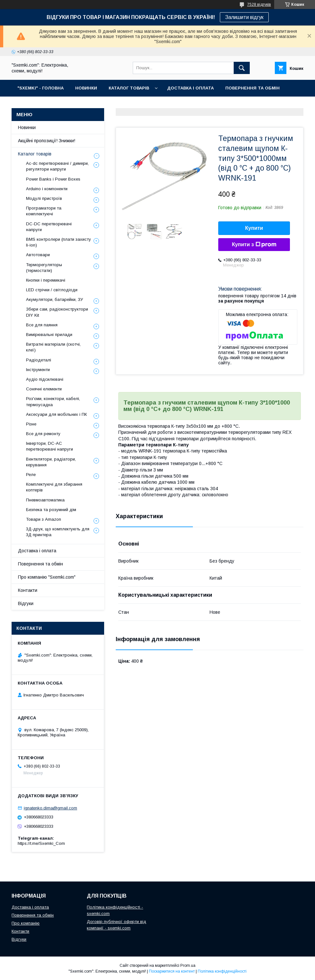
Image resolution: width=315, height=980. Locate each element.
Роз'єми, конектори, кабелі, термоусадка (53, 401)
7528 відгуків (259, 5)
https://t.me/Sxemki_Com (41, 843)
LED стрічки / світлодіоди (52, 290)
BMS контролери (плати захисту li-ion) (59, 242)
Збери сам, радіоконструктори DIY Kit (57, 312)
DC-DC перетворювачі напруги (49, 227)
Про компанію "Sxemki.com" (47, 577)
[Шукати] (242, 68)
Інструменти (38, 370)
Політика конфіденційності (222, 971)
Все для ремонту (43, 434)
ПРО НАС (27, 105)
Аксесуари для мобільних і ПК (56, 414)
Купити (254, 228)
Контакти (28, 590)
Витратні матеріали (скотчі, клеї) (53, 347)
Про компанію (26, 923)
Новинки (27, 127)
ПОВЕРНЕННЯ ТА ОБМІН (252, 88)
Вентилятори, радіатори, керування (51, 462)
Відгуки (26, 603)
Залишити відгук (244, 17)
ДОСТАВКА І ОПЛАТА (190, 88)
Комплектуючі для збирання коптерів (54, 487)
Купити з (254, 245)
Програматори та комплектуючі (44, 211)
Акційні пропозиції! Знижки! (47, 141)
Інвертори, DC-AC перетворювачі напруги (50, 446)
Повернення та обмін (40, 564)
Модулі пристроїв (44, 198)
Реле (31, 475)
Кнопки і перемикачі (46, 280)
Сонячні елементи (44, 389)
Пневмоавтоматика (45, 500)
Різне (31, 424)
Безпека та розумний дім (51, 510)
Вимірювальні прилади (49, 335)
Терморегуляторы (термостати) (44, 268)
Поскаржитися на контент (172, 971)
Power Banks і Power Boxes (53, 179)
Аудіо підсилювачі (45, 379)
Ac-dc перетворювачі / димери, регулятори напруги (57, 166)
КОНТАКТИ (61, 105)
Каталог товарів (35, 154)
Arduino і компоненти (47, 189)
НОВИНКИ (86, 88)
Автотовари (38, 255)
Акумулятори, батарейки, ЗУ (54, 299)
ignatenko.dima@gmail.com (50, 808)
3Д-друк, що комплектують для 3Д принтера (58, 532)
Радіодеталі (39, 360)
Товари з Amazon (44, 519)
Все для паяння (42, 325)
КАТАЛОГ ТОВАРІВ (129, 88)
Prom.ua (188, 966)
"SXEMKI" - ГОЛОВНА (40, 88)
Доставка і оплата (37, 551)
